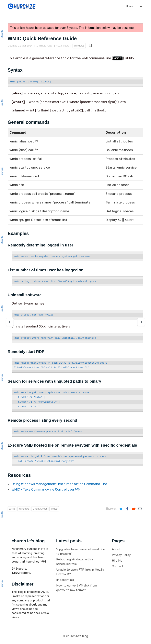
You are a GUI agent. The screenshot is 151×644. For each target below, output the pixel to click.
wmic (12, 509)
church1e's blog (77, 636)
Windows (79, 46)
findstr (54, 509)
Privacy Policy (121, 555)
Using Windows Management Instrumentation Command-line (59, 484)
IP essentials (65, 580)
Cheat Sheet (40, 509)
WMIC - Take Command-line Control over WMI (46, 489)
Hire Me (117, 561)
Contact (118, 566)
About (116, 549)
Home (130, 6)
